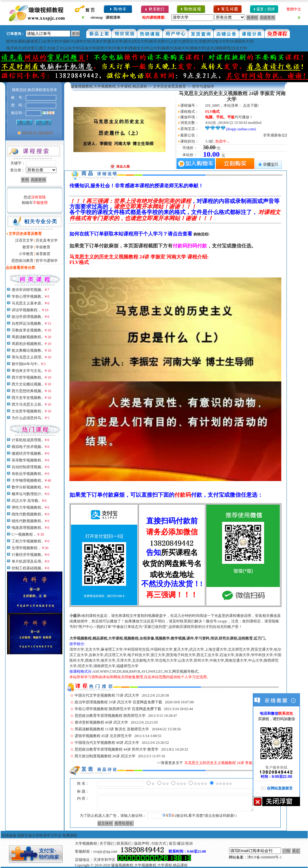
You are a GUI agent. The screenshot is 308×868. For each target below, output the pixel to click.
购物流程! (201, 234)
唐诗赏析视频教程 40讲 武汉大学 (101, 722)
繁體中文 (294, 9)
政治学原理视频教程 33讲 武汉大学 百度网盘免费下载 (118, 702)
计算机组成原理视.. (27, 440)
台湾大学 (50, 41)
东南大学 (181, 48)
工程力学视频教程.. (27, 541)
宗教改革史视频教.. (27, 330)
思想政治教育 (22, 261)
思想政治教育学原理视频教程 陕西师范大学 (110, 716)
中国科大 (67, 41)
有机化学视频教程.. (27, 474)
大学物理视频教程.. (27, 480)
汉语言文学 (24, 240)
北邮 (202, 41)
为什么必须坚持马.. (27, 418)
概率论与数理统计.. (27, 494)
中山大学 (153, 48)
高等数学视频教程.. (27, 460)
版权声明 (142, 843)
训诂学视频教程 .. (26, 310)
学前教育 (43, 247)
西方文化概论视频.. (27, 384)
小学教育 (26, 254)
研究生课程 (16, 41)
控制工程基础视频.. (27, 568)
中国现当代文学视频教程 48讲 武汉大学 (107, 743)
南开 (153, 41)
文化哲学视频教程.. (27, 411)
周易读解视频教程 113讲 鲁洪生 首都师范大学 (112, 729)
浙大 (128, 41)
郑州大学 (104, 48)
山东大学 (72, 48)
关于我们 (107, 843)
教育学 (28, 247)
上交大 (175, 41)
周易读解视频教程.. (27, 337)
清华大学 (83, 41)
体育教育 (43, 254)
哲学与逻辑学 (47, 261)
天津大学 (99, 41)
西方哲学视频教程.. (27, 377)
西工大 (45, 48)
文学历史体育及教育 (170, 86)
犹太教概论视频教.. (27, 350)
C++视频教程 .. (24, 534)
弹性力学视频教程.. (27, 507)
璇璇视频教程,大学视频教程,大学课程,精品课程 (109, 86)
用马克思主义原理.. (27, 357)
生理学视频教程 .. (26, 548)
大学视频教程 (86, 843)
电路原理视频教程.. (27, 528)
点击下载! (251, 105)
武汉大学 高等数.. (26, 501)
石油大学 (88, 48)
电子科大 (14, 48)
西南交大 (137, 48)
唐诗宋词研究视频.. (27, 290)
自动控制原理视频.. (27, 467)
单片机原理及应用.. (27, 561)
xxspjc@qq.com (105, 851)
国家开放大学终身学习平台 (39, 835)
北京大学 (239, 48)
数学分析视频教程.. (27, 487)
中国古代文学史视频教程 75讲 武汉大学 (107, 695)
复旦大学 (115, 41)
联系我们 (124, 843)
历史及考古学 (47, 240)
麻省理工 (34, 41)
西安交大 (190, 41)
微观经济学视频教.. (27, 453)
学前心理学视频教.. (27, 296)
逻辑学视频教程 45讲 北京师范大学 (103, 736)
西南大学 (198, 48)
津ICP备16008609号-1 (265, 857)
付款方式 (159, 843)
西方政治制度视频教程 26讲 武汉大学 (105, 756)
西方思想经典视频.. (27, 391)
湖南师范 (223, 48)
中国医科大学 (242, 41)
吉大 (210, 48)
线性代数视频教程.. (27, 514)
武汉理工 (30, 48)
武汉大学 (140, 41)
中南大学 (120, 48)
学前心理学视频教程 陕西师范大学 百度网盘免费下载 (118, 709)
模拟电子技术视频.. (27, 447)
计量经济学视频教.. (27, 555)
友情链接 (9, 835)
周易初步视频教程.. (27, 344)
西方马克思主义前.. (27, 404)
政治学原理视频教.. (27, 317)
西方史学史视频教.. (27, 398)
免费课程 (70, 835)
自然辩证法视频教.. (27, 323)
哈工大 (57, 48)
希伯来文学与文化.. (27, 371)
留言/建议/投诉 (181, 843)
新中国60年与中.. (25, 364)
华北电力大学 (218, 41)
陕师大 (167, 48)
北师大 (163, 41)
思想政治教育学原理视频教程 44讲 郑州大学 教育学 (117, 749)
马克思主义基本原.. (27, 303)
